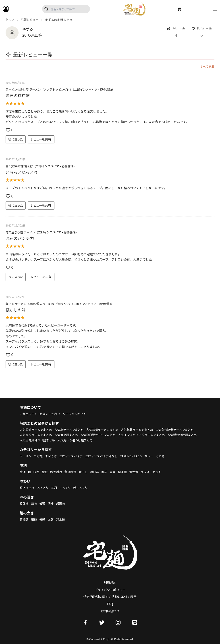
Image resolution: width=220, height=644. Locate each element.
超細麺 (24, 519)
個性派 (139, 472)
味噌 (37, 472)
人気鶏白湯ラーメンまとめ (145, 435)
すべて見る (207, 66)
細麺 (35, 519)
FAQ (110, 604)
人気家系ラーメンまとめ (80, 435)
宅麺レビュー (31, 20)
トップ (10, 20)
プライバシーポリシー (110, 590)
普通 (56, 488)
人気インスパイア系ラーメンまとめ (45, 440)
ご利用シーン (29, 414)
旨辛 (117, 472)
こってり (67, 488)
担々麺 (127, 472)
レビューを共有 (41, 139)
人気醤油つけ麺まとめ (87, 440)
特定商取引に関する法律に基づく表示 (110, 597)
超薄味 (24, 503)
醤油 (23, 472)
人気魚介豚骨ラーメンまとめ (40, 435)
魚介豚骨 (73, 472)
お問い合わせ (110, 611)
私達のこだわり (52, 414)
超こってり (84, 488)
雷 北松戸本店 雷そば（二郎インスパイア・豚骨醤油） (41, 166)
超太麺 (62, 519)
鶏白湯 (98, 472)
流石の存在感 (18, 95)
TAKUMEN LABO (137, 456)
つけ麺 (39, 456)
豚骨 (46, 472)
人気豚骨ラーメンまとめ (144, 430)
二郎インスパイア (74, 456)
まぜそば (53, 456)
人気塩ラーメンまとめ (72, 430)
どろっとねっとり (22, 172)
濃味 (52, 503)
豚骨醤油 (58, 472)
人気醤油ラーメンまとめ (37, 430)
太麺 (52, 519)
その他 (168, 456)
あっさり (44, 488)
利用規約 (110, 583)
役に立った (16, 139)
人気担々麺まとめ (112, 435)
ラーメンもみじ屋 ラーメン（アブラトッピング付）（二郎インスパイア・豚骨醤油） (60, 89)
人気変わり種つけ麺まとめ (164, 440)
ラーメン (26, 456)
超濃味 (62, 503)
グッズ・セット (157, 472)
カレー (156, 456)
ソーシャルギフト (78, 414)
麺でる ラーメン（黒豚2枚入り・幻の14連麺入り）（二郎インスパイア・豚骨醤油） (60, 304)
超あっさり (27, 488)
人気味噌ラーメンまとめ (107, 430)
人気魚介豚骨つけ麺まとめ (124, 440)
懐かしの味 (16, 310)
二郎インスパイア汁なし (106, 456)
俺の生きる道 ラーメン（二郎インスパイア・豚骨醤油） (42, 232)
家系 (108, 472)
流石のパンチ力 (20, 238)
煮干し (86, 472)
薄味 (35, 503)
